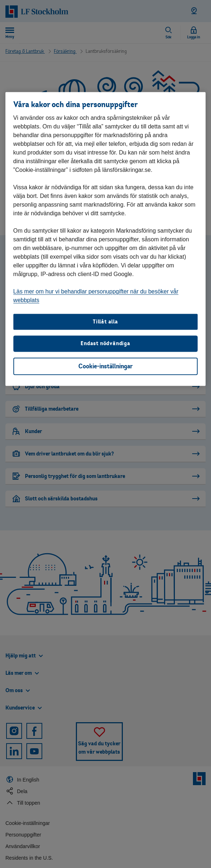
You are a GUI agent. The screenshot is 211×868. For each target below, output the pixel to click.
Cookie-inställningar (105, 366)
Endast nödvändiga (105, 343)
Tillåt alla (105, 321)
